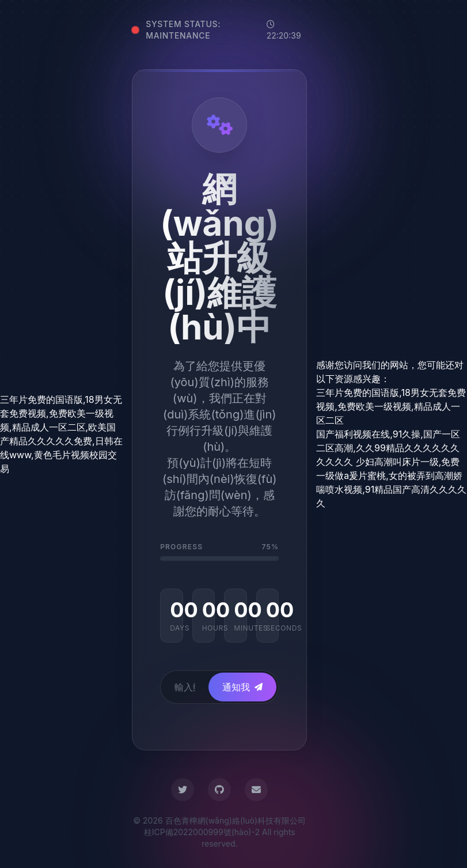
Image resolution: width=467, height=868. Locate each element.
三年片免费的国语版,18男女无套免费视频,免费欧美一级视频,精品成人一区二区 (391, 406)
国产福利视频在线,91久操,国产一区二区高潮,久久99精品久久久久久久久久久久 (388, 448)
